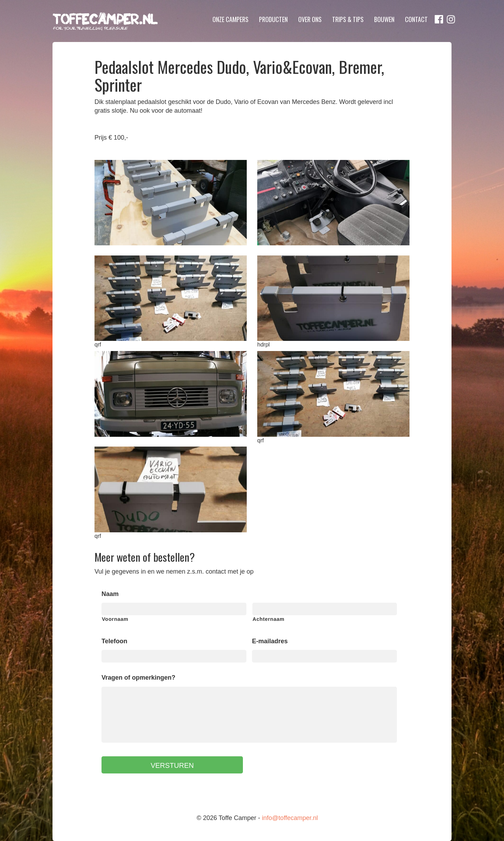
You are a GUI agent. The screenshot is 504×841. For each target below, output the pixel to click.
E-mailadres (270, 641)
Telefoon (114, 641)
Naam (110, 594)
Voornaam (115, 619)
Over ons (310, 19)
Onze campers (230, 19)
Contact (416, 19)
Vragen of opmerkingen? (138, 678)
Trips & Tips (348, 19)
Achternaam (269, 619)
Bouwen (384, 19)
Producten (273, 19)
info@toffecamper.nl (290, 818)
